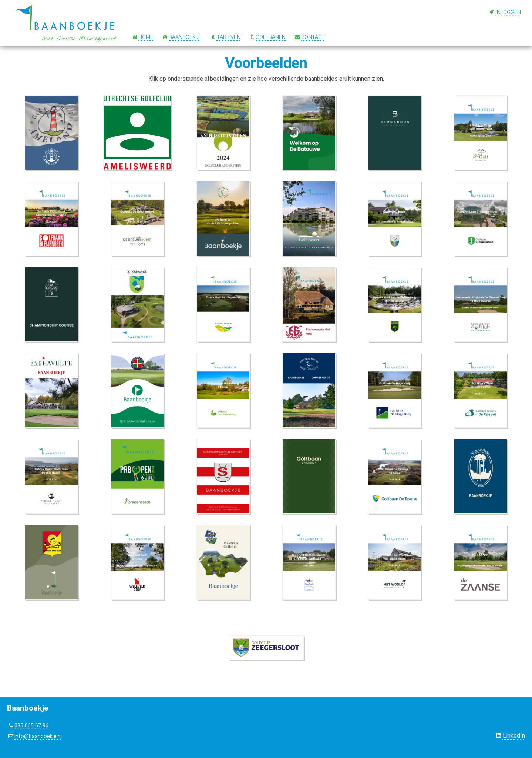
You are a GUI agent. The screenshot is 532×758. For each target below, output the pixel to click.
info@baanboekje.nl (38, 736)
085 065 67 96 (31, 726)
